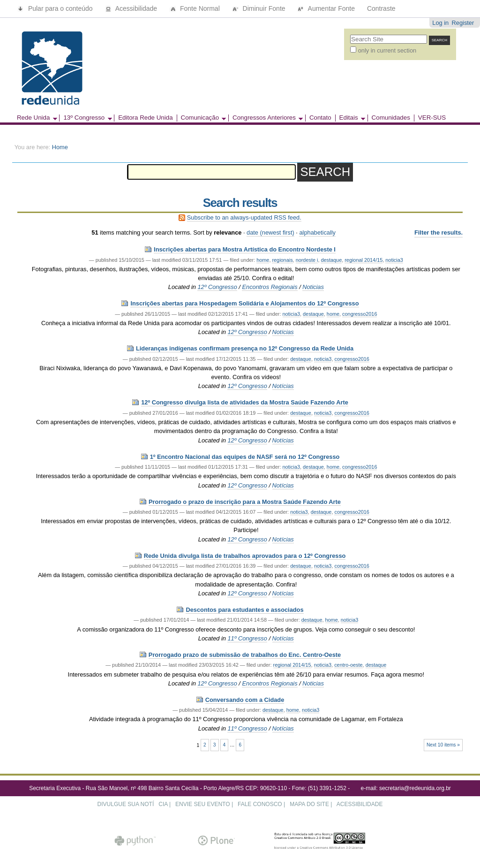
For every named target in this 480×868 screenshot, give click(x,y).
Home (60, 147)
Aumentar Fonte (327, 8)
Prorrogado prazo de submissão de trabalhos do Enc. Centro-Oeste (245, 655)
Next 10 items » (443, 745)
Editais (350, 118)
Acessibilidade (132, 8)
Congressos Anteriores (266, 118)
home (263, 260)
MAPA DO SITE (309, 804)
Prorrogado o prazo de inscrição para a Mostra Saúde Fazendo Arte (245, 502)
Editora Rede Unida (145, 118)
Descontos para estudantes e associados (244, 610)
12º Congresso (217, 287)
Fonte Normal (195, 8)
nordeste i (307, 260)
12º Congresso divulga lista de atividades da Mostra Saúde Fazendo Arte (245, 402)
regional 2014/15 (364, 260)
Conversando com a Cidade (245, 700)
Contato (320, 118)
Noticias (313, 287)
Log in (440, 23)
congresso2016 (360, 314)
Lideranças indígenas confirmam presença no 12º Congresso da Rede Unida (245, 348)
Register (463, 23)
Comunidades (391, 118)
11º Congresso (247, 638)
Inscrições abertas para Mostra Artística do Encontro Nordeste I (245, 249)
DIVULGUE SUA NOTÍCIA (133, 804)
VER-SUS (432, 118)
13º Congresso (85, 118)
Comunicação (202, 118)
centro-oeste (348, 665)
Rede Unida (35, 118)
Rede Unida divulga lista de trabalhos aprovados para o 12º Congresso (245, 556)
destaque (331, 260)
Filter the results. (439, 232)
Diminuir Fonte (260, 8)
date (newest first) (270, 232)
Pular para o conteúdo (56, 8)
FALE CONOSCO (260, 804)
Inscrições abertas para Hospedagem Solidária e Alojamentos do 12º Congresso (244, 303)
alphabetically (317, 232)
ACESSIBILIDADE (360, 804)
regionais (282, 260)
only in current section (387, 50)
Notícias (283, 332)
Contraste (381, 8)
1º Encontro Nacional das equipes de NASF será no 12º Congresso (245, 457)
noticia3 (394, 260)
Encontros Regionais (270, 287)
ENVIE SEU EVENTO (202, 804)
